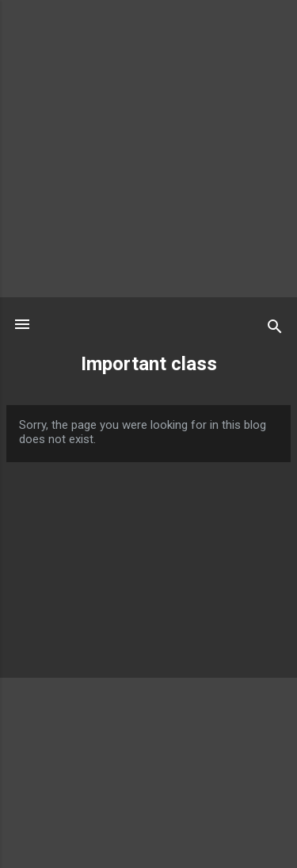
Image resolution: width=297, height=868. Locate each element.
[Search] (275, 329)
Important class (149, 364)
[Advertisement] (148, 149)
